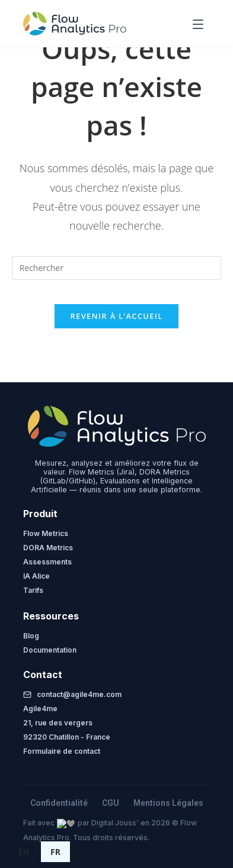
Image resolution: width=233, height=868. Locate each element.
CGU (111, 803)
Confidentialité (59, 803)
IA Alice (36, 576)
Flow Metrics (46, 533)
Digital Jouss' (105, 823)
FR (55, 852)
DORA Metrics (48, 548)
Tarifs (33, 590)
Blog (31, 636)
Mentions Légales (168, 803)
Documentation (50, 650)
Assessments (47, 562)
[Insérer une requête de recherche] (117, 268)
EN (24, 852)
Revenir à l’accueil (116, 316)
